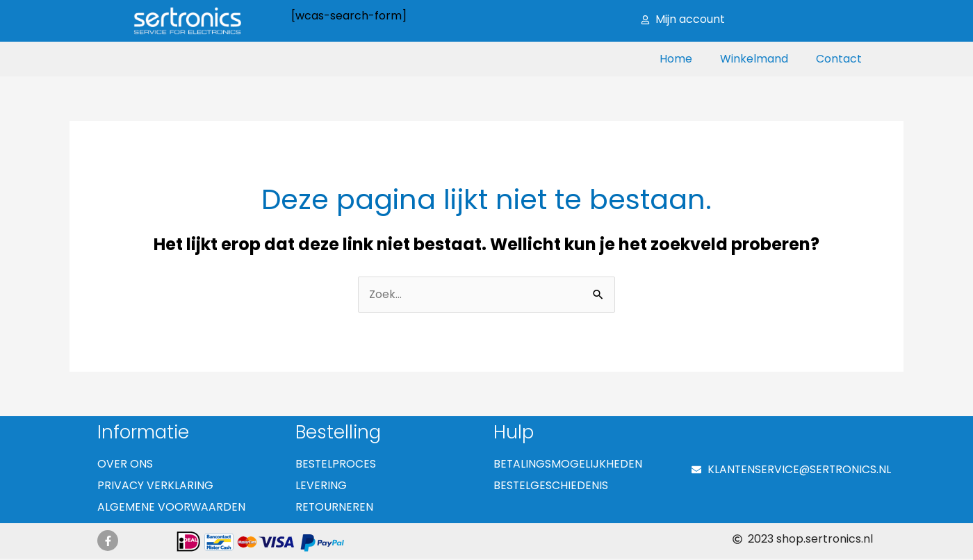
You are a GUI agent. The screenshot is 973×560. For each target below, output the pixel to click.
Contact (839, 59)
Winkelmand (754, 59)
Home (676, 59)
